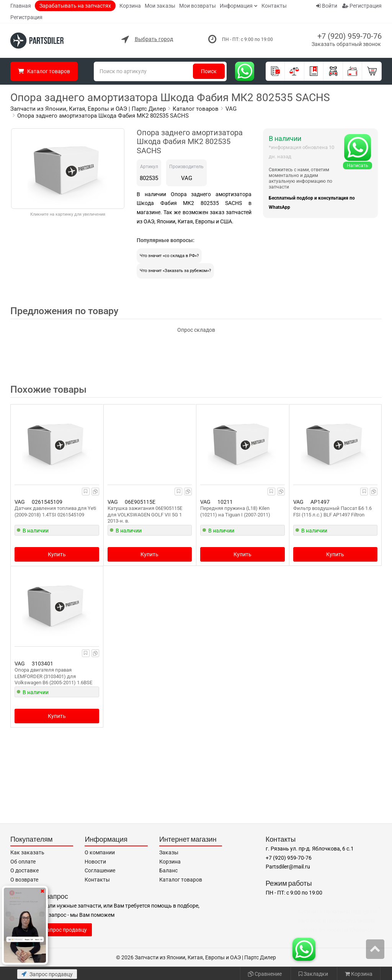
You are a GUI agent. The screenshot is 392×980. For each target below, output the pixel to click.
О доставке (24, 870)
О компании (100, 852)
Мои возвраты (198, 6)
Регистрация (26, 17)
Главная (21, 6)
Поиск (209, 71)
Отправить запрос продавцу (51, 930)
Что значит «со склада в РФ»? (169, 256)
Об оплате (23, 862)
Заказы (169, 852)
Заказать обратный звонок (346, 44)
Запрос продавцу (47, 974)
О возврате (24, 880)
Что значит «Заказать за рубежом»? (175, 271)
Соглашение (100, 870)
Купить (57, 554)
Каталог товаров (181, 880)
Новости (95, 862)
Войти (327, 6)
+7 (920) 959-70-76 (350, 36)
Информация (236, 6)
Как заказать (27, 852)
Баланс (168, 870)
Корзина (130, 6)
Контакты (274, 6)
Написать (358, 166)
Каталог (44, 71)
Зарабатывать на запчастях (75, 6)
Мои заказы (160, 6)
